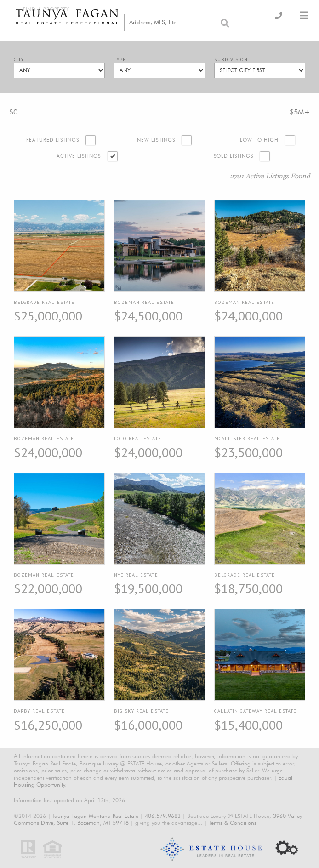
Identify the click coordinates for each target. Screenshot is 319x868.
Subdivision (231, 60)
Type (120, 60)
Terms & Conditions (233, 823)
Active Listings (79, 156)
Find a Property (46, 9)
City (19, 60)
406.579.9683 (163, 816)
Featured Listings (53, 140)
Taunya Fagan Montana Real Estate (95, 816)
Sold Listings (234, 156)
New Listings (156, 140)
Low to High (259, 140)
